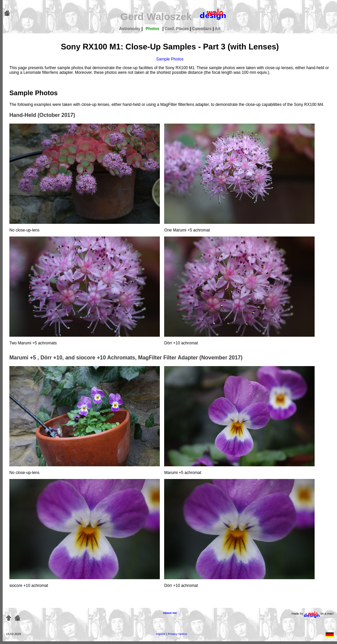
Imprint (161, 634)
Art (217, 29)
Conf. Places (177, 29)
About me (170, 613)
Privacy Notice (178, 634)
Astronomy (130, 29)
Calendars (202, 29)
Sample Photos (170, 59)
